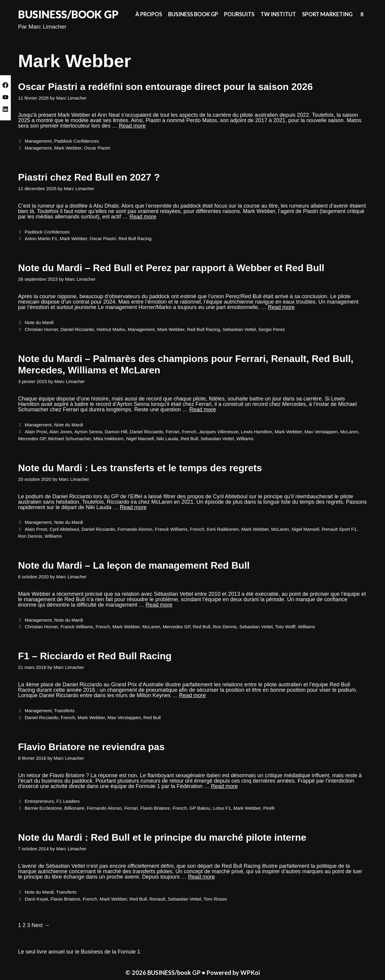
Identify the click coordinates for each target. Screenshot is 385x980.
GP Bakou (200, 808)
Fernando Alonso (135, 529)
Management (38, 141)
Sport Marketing (327, 14)
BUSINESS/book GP (68, 14)
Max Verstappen (321, 432)
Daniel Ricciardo (77, 329)
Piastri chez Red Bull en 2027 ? (89, 177)
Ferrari (172, 432)
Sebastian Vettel (239, 329)
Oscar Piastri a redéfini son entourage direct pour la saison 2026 (165, 87)
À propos (149, 14)
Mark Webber (68, 148)
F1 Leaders (68, 801)
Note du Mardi (39, 322)
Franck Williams (171, 529)
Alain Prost (36, 432)
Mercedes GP (32, 439)
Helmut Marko (111, 329)
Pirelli (269, 808)
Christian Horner (41, 329)
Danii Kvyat (36, 899)
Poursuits (239, 14)
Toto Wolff (285, 627)
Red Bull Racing (135, 238)
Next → (41, 925)
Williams (245, 439)
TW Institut (278, 14)
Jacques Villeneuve (219, 432)
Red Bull (189, 439)
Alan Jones (61, 432)
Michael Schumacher (69, 439)
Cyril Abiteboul (64, 529)
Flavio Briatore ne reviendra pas (91, 747)
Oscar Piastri (97, 148)
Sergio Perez (272, 329)
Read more (132, 126)
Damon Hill (116, 432)
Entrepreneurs (39, 801)
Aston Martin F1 (41, 238)
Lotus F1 (222, 808)
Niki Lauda (167, 439)
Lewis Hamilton (257, 432)
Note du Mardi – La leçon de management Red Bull (134, 565)
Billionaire (74, 808)
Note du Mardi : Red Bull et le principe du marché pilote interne (162, 837)
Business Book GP (193, 14)
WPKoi (250, 972)
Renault (157, 899)
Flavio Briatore (155, 808)
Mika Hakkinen (109, 439)
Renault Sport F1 (339, 529)
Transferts (64, 711)
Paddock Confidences (77, 141)
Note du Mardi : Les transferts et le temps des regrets (140, 468)
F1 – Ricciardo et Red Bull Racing (95, 656)
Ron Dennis (30, 536)
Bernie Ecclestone (43, 808)
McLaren (349, 432)
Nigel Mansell (140, 439)
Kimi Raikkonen (223, 529)
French (189, 432)
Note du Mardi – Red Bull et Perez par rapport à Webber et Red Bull (171, 268)
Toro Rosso (215, 899)
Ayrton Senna (88, 432)
